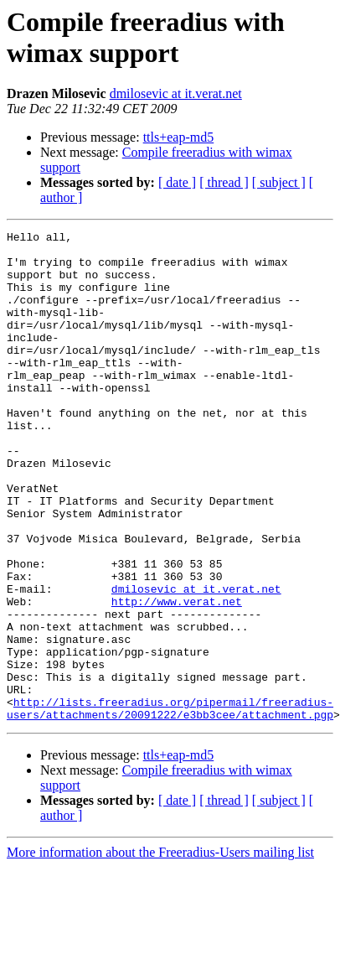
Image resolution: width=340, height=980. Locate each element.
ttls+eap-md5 (179, 137)
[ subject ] (279, 182)
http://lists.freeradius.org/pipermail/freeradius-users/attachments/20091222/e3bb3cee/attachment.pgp (170, 805)
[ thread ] (224, 182)
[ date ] (177, 182)
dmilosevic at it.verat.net (176, 93)
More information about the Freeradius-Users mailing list (160, 950)
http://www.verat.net (177, 677)
